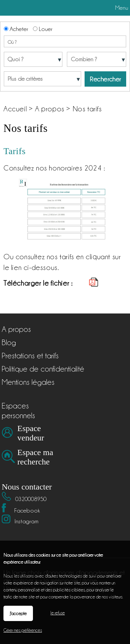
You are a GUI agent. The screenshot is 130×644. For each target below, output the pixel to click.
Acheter (16, 29)
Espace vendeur (31, 433)
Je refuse (58, 613)
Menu (121, 8)
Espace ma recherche (35, 457)
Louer (43, 29)
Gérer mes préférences (23, 630)
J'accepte (18, 613)
